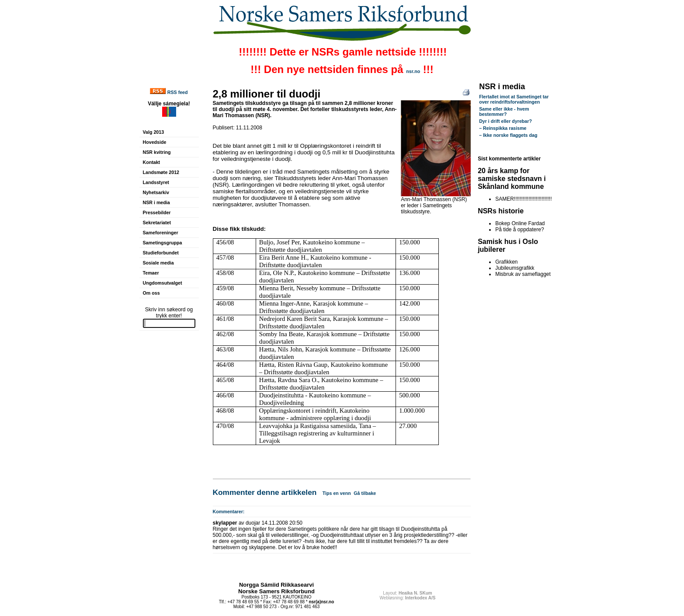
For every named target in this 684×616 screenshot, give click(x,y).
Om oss (151, 293)
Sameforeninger (161, 233)
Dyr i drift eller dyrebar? (505, 121)
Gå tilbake (365, 493)
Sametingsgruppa (163, 243)
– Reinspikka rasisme (503, 128)
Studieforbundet (161, 253)
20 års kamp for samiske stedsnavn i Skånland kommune (512, 179)
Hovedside (155, 142)
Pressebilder (157, 212)
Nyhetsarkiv (156, 192)
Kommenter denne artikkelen (265, 492)
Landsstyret (156, 182)
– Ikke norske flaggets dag (508, 135)
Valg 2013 (154, 132)
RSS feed (178, 92)
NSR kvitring (157, 152)
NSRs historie (501, 211)
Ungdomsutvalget (163, 283)
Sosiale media (158, 263)
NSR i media (156, 202)
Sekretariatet (157, 223)
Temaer (151, 273)
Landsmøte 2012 (161, 172)
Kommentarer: (229, 512)
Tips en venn (337, 493)
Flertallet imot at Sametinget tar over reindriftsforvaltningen (514, 99)
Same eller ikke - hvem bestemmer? (504, 111)
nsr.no (413, 71)
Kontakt (152, 162)
